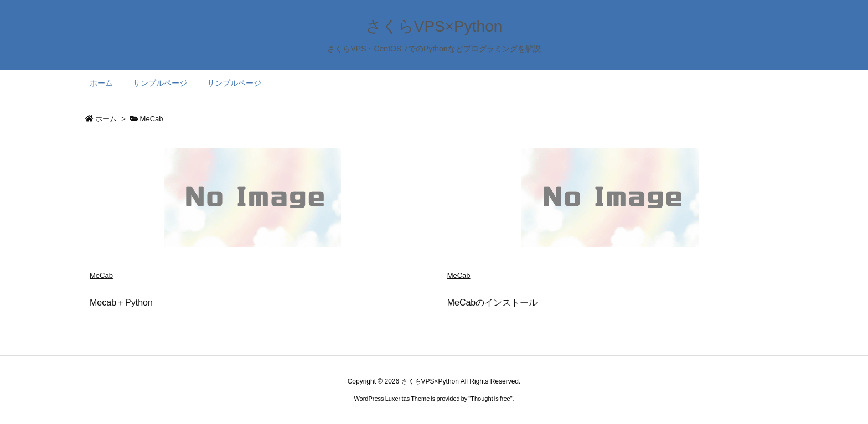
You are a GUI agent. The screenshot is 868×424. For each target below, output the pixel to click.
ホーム (106, 119)
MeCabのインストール (493, 303)
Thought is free (490, 399)
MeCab (101, 275)
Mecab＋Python (121, 303)
